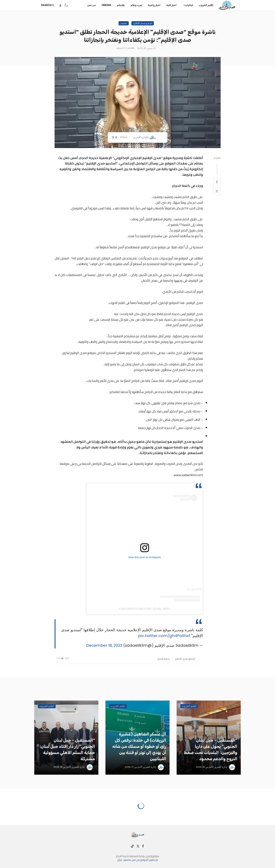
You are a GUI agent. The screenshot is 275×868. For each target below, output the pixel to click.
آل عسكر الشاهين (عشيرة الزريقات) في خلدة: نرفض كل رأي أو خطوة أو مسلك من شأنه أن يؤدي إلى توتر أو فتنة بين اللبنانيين (139, 747)
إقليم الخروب (206, 5)
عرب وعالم (136, 5)
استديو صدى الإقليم (143, 23)
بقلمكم (121, 5)
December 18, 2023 (104, 645)
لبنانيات (189, 5)
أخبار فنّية (171, 5)
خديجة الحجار (164, 659)
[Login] (60, 5)
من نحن (91, 5)
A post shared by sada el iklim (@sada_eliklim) (145, 609)
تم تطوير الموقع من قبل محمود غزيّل (137, 860)
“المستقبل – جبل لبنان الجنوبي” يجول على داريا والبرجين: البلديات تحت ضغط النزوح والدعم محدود (211, 750)
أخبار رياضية (154, 5)
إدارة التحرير (140, 137)
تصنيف (124, 23)
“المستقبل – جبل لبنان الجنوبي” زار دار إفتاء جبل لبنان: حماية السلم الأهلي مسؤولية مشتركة (67, 750)
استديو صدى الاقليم (185, 659)
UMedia (106, 5)
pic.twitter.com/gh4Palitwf (164, 636)
